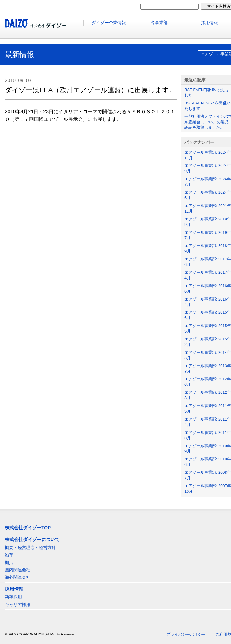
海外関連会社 (18, 577)
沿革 (9, 555)
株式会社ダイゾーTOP (28, 528)
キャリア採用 (18, 604)
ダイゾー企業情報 (109, 23)
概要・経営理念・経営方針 (30, 547)
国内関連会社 (18, 570)
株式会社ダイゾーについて (32, 539)
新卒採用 (13, 597)
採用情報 (14, 589)
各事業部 (159, 23)
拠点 (9, 562)
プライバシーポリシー (186, 634)
